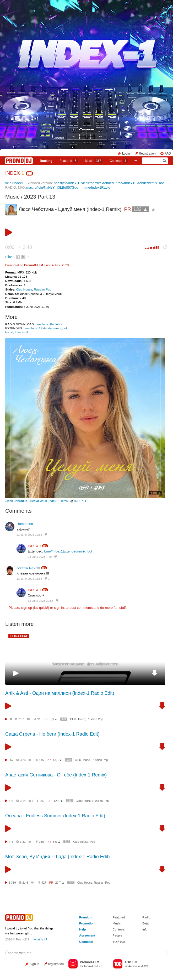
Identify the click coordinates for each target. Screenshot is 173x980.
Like (9, 257)
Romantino (25, 524)
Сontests (119, 161)
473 (11, 842)
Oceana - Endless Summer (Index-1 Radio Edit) (55, 816)
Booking (46, 161)
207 (42, 801)
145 (41, 760)
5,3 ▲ (53, 719)
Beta (145, 923)
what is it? (40, 939)
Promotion (87, 923)
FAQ (168, 154)
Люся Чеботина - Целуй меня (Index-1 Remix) (37, 501)
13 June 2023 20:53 (40, 601)
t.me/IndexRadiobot (49, 324)
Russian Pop (42, 289)
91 (39, 719)
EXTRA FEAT (19, 636)
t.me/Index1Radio (97, 187)
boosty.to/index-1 (67, 183)
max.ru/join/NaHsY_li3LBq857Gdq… (54, 187)
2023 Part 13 (40, 197)
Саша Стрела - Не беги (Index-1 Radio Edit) (52, 734)
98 (10, 719)
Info (145, 929)
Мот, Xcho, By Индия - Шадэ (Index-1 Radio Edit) (58, 857)
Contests (119, 929)
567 (11, 760)
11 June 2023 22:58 (29, 579)
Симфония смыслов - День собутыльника (85, 664)
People (117, 935)
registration (56, 964)
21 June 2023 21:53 (29, 535)
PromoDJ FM (34, 265)
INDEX (15, 173)
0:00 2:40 (19, 247)
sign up (26, 608)
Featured (69, 161)
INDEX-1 (80, 501)
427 (44, 883)
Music (94, 161)
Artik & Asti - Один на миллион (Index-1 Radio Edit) (60, 693)
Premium (86, 917)
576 (11, 801)
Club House (24, 289)
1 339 (12, 883)
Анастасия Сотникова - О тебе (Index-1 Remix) (56, 775)
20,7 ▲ (60, 883)
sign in (59, 608)
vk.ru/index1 (14, 183)
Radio (146, 917)
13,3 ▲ (58, 760)
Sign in (34, 964)
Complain (86, 942)
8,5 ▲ (57, 842)
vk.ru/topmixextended (98, 183)
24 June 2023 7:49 (40, 557)
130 (41, 842)
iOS (101, 966)
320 (64, 719)
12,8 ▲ (58, 801)
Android (88, 966)
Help (82, 929)
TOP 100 (119, 942)
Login (126, 154)
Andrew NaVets (28, 568)
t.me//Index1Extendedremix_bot (140, 183)
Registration (147, 154)
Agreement (87, 935)
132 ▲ (141, 209)
